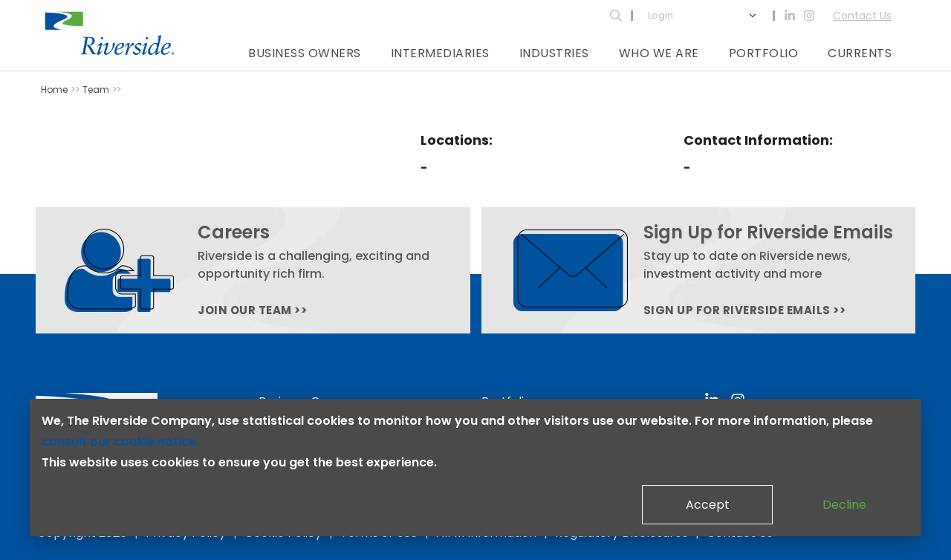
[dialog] (475, 468)
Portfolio (764, 53)
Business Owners (305, 53)
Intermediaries (440, 53)
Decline (844, 505)
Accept (708, 505)
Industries (554, 53)
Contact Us (862, 16)
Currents (860, 53)
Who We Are (659, 53)
